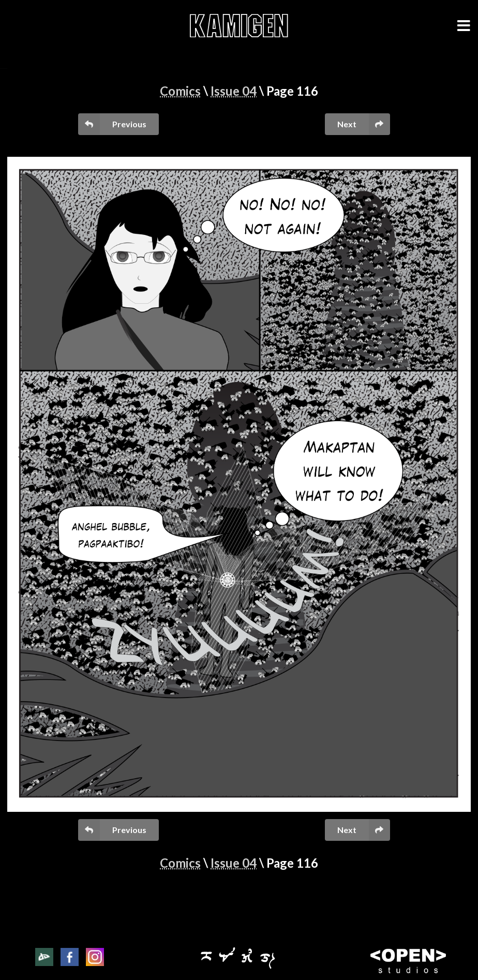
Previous (112, 124)
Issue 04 (234, 91)
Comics (180, 91)
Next (364, 124)
